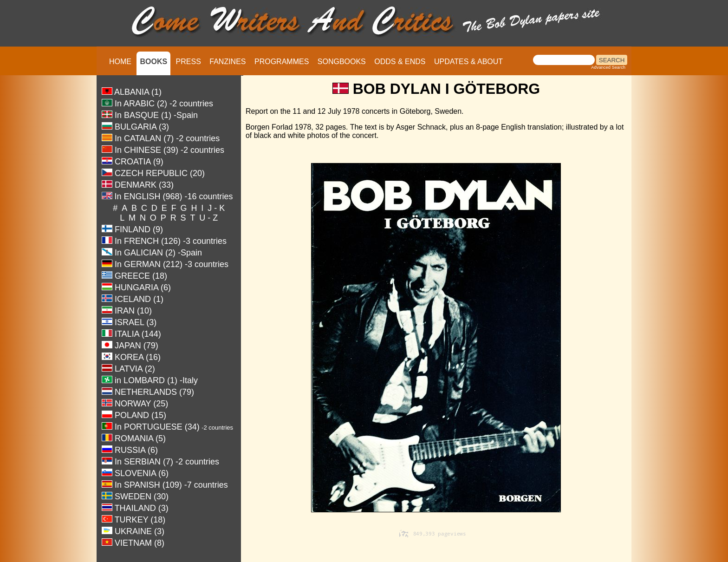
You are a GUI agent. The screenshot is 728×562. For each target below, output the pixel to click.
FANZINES (227, 62)
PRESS (188, 62)
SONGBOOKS (342, 62)
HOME (120, 62)
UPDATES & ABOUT (468, 62)
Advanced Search (608, 67)
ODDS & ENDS (400, 62)
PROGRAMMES (282, 62)
